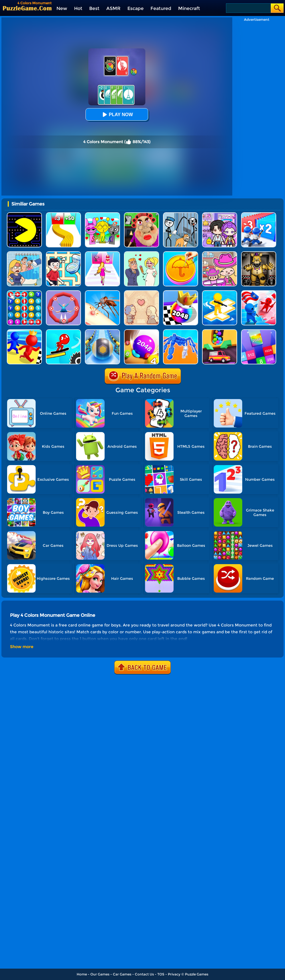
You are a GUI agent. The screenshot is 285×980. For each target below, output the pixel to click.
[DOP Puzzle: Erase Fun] (24, 253)
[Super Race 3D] (24, 331)
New (62, 8)
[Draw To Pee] (63, 253)
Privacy (174, 974)
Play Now (117, 115)
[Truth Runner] (102, 253)
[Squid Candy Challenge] (181, 253)
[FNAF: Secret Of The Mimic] (259, 253)
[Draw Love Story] (142, 253)
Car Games (122, 974)
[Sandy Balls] (220, 331)
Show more (22, 647)
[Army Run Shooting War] (259, 214)
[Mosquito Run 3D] (102, 292)
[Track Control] (102, 331)
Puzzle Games (197, 974)
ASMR (113, 8)
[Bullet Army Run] (63, 214)
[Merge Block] (259, 331)
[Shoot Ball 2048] (181, 292)
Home (82, 974)
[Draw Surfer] (63, 331)
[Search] (248, 8)
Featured (161, 8)
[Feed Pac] (24, 214)
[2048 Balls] (142, 331)
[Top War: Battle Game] (220, 292)
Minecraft (189, 8)
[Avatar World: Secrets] (220, 214)
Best (94, 8)
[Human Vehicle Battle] (181, 331)
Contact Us (144, 974)
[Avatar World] (220, 253)
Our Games (100, 974)
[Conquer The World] (259, 292)
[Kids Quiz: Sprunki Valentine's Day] (102, 214)
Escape (136, 8)
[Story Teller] (142, 292)
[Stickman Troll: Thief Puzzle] (181, 214)
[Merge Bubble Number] (24, 292)
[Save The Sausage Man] (63, 292)
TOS (161, 974)
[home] (27, 8)
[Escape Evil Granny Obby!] (142, 214)
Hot (78, 8)
